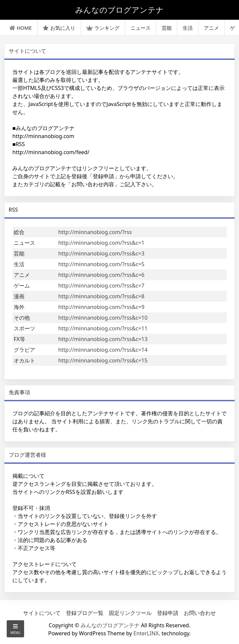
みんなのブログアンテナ (110, 625)
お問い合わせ (200, 613)
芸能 (167, 28)
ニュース (141, 28)
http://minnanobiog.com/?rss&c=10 (103, 318)
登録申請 (168, 613)
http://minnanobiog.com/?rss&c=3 (101, 253)
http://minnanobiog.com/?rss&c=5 (101, 264)
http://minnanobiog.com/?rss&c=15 (103, 360)
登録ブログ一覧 (85, 613)
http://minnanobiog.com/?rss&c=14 (103, 350)
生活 (188, 28)
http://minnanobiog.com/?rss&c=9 (101, 307)
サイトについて (42, 613)
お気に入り (59, 28)
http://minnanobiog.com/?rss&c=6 (101, 275)
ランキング (103, 28)
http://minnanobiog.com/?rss (95, 232)
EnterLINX (146, 633)
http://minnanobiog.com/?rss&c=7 (101, 286)
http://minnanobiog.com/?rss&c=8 (101, 296)
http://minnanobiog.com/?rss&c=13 (103, 339)
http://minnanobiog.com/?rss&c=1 (101, 243)
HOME (21, 28)
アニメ (211, 28)
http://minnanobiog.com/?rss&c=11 (103, 328)
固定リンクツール (130, 613)
